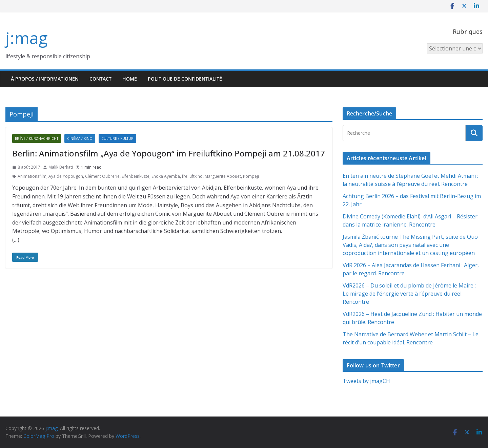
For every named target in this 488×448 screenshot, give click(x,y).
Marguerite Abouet (223, 176)
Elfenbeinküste (136, 176)
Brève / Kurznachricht (37, 138)
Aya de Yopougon (66, 176)
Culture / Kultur (117, 138)
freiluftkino (192, 176)
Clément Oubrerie (102, 176)
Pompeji (251, 176)
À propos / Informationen (45, 79)
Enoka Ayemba (166, 176)
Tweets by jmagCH (366, 381)
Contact (100, 79)
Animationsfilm (32, 176)
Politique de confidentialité (185, 79)
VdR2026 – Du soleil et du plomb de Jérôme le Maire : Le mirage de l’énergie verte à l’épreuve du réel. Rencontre (409, 294)
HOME (130, 79)
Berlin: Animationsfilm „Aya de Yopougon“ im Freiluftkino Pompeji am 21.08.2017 (169, 153)
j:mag (26, 38)
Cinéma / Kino (80, 138)
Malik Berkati (61, 167)
